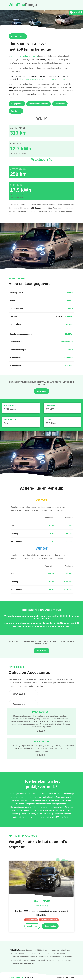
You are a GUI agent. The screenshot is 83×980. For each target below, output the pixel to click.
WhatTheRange (17, 977)
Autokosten (41, 391)
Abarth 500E (36, 79)
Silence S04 (25, 79)
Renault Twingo (61, 79)
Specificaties (50, 926)
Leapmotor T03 (48, 79)
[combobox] (23, 694)
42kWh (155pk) (41, 906)
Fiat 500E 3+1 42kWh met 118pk (25, 56)
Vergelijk (76, 12)
